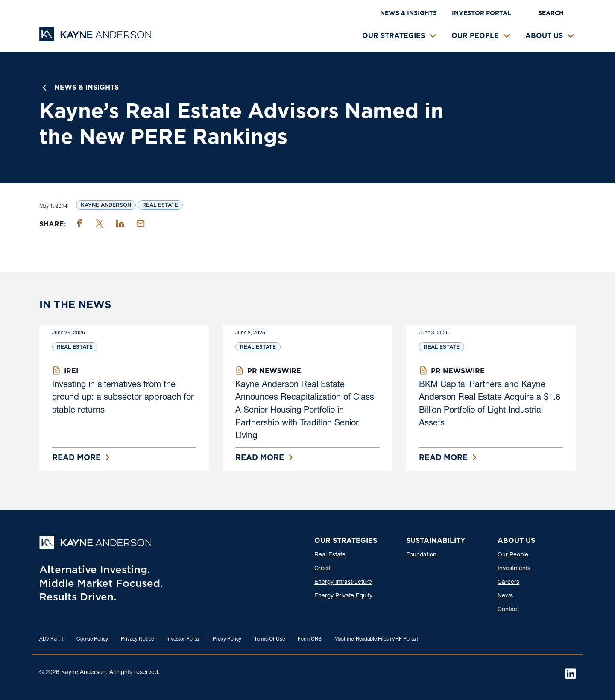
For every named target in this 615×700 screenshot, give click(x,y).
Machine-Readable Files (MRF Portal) (376, 639)
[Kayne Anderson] (95, 39)
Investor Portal (482, 13)
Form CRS (310, 639)
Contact (508, 610)
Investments (514, 569)
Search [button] (551, 13)
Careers (508, 583)
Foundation (421, 555)
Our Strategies (394, 36)
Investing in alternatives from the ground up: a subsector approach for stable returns (123, 398)
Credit (322, 569)
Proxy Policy (227, 639)
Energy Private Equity (343, 596)
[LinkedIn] (571, 674)
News (505, 596)
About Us (544, 36)
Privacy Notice (137, 639)
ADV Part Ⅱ (51, 639)
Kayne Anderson (106, 205)
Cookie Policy (92, 639)
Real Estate (160, 205)
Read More (76, 457)
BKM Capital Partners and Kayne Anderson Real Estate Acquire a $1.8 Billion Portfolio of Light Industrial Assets (490, 404)
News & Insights (409, 13)
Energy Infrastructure (343, 583)
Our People (475, 36)
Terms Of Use (269, 639)
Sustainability (436, 540)
